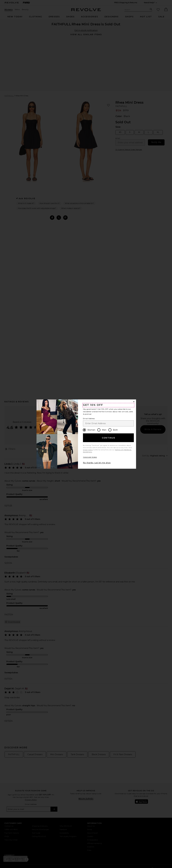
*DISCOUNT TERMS (90, 457)
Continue (109, 438)
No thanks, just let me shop (97, 463)
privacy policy (88, 450)
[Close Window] (134, 402)
